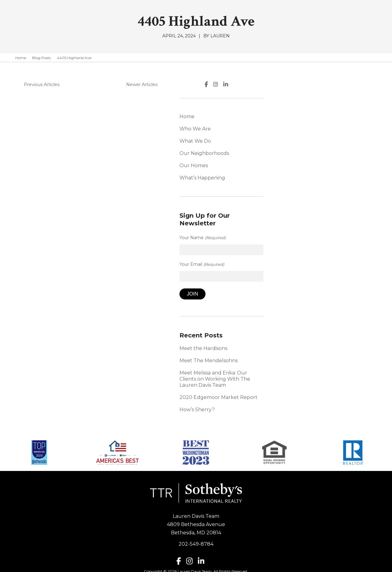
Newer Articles (232, 85)
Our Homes (284, 166)
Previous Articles (39, 85)
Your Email (292, 257)
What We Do (285, 141)
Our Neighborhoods (294, 153)
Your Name (292, 230)
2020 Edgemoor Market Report (309, 384)
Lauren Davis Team (196, 502)
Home (21, 58)
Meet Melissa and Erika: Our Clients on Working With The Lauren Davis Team (316, 368)
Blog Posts (41, 58)
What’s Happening (292, 178)
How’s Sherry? (287, 396)
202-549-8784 (196, 530)
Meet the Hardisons (293, 341)
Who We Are (285, 129)
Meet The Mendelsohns (299, 353)
